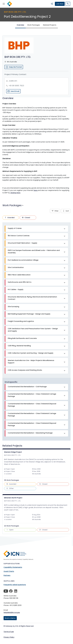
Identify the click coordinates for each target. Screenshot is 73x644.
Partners (7, 575)
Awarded (9, 218)
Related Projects (50, 25)
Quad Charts (9, 571)
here (36, 190)
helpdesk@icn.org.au (12, 612)
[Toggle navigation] (4, 4)
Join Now (60, 4)
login (52, 4)
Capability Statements (13, 567)
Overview (20, 25)
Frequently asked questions (15, 585)
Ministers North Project (13, 498)
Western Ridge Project (13, 452)
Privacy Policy (9, 637)
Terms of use (9, 632)
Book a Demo (10, 618)
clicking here (15, 193)
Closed (26, 218)
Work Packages (34, 25)
